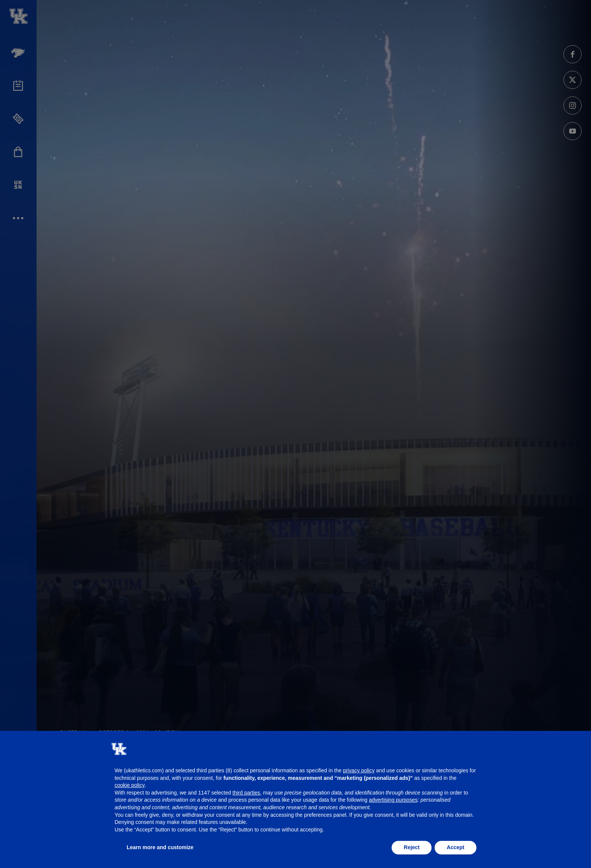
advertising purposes (393, 800)
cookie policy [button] (130, 785)
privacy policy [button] (359, 770)
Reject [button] (412, 847)
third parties (246, 793)
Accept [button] (455, 847)
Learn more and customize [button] (160, 847)
